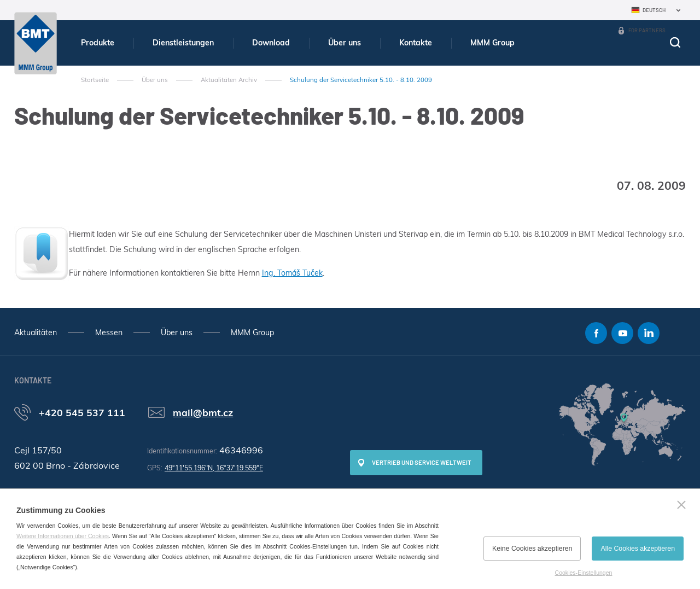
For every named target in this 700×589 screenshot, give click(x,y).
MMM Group (492, 43)
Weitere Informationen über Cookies (63, 536)
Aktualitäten (36, 333)
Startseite (95, 80)
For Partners (647, 30)
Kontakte (416, 43)
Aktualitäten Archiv (229, 80)
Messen (109, 333)
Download (271, 43)
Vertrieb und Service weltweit (422, 462)
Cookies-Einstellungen (584, 573)
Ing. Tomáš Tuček (292, 273)
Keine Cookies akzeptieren (532, 549)
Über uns (345, 43)
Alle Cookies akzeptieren (638, 549)
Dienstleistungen (183, 43)
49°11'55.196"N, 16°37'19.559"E (214, 468)
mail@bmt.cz (203, 412)
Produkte (98, 43)
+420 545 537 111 (82, 412)
